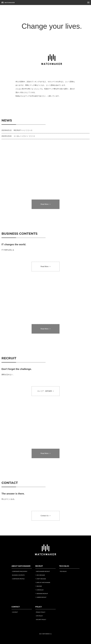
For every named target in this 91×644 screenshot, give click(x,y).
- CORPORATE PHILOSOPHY (19, 571)
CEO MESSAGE (41, 575)
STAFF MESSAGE (41, 579)
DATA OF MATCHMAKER (43, 582)
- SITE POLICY (39, 616)
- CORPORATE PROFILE (18, 579)
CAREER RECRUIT (41, 597)
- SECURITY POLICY (41, 619)
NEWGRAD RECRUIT (42, 594)
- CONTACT (15, 612)
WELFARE (39, 586)
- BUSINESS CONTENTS (18, 575)
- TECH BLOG (63, 571)
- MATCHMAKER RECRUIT (43, 571)
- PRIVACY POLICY (40, 612)
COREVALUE (40, 590)
